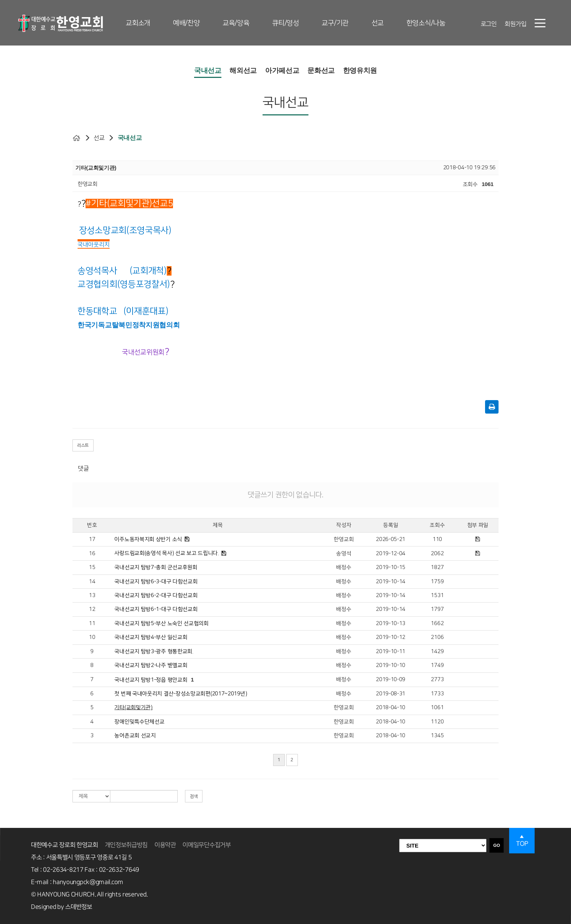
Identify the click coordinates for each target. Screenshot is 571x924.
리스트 (83, 445)
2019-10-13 (391, 623)
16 (92, 554)
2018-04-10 (391, 708)
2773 (437, 680)
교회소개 (138, 23)
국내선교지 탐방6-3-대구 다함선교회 (156, 582)
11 (92, 623)
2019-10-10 (391, 665)
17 (92, 539)
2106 (437, 637)
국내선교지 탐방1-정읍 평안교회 (151, 680)
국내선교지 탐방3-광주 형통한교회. (154, 651)
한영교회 (344, 539)
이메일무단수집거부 (206, 845)
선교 (377, 23)
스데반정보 (79, 907)
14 (92, 582)
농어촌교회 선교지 (135, 736)
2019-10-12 (391, 637)
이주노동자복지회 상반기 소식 (148, 539)
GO (497, 845)
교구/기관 (335, 23)
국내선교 (208, 70)
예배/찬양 (186, 23)
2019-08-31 (391, 694)
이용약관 (165, 845)
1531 (437, 595)
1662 (437, 623)
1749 (437, 665)
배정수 (344, 567)
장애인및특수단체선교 (139, 722)
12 (92, 609)
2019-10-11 (391, 651)
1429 (437, 651)
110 (437, 539)
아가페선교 (282, 70)
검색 (194, 796)
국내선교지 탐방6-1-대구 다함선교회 (156, 609)
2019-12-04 (391, 554)
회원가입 (515, 24)
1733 (437, 694)
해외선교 (243, 70)
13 (92, 595)
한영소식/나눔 (426, 23)
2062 (437, 554)
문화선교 (321, 70)
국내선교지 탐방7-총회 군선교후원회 (156, 567)
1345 (437, 736)
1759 (437, 582)
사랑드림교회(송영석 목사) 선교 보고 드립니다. (166, 553)
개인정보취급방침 (126, 845)
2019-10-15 (391, 567)
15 (92, 567)
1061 (437, 708)
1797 (437, 609)
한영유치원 (360, 70)
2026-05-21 (391, 539)
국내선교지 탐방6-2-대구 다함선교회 (156, 595)
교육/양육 (236, 23)
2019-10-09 (391, 680)
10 (92, 637)
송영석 (344, 554)
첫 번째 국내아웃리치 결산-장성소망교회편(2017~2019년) (181, 694)
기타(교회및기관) (133, 708)
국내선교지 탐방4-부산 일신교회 (151, 637)
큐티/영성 (285, 23)
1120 (437, 722)
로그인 (489, 24)
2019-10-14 (391, 582)
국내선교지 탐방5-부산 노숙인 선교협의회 (161, 623)
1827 (437, 567)
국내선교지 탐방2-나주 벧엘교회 (151, 665)
